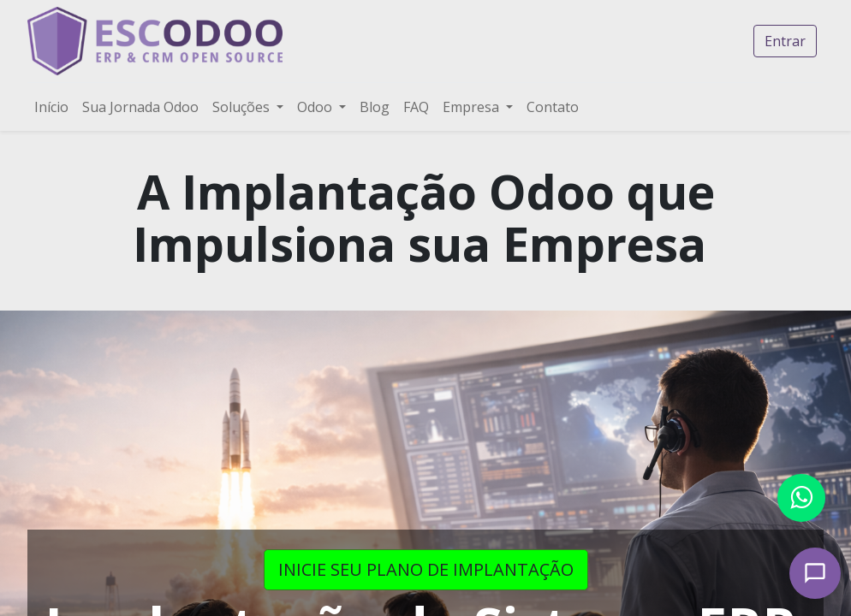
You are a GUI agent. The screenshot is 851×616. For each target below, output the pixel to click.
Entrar (785, 41)
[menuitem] (51, 107)
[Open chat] (815, 573)
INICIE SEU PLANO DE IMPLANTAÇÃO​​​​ (426, 569)
